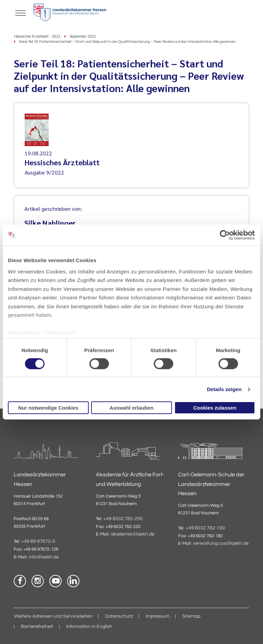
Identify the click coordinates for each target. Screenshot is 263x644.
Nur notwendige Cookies (48, 408)
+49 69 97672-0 (38, 541)
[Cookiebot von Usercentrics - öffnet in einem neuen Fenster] (225, 235)
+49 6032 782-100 (205, 528)
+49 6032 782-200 (123, 519)
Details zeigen (224, 389)
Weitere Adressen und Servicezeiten (53, 616)
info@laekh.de (44, 557)
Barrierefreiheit (37, 627)
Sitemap (191, 616)
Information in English (89, 627)
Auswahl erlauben (131, 408)
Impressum (60, 332)
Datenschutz (24, 332)
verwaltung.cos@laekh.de (221, 543)
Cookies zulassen (215, 408)
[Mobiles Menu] (21, 12)
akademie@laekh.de (133, 534)
